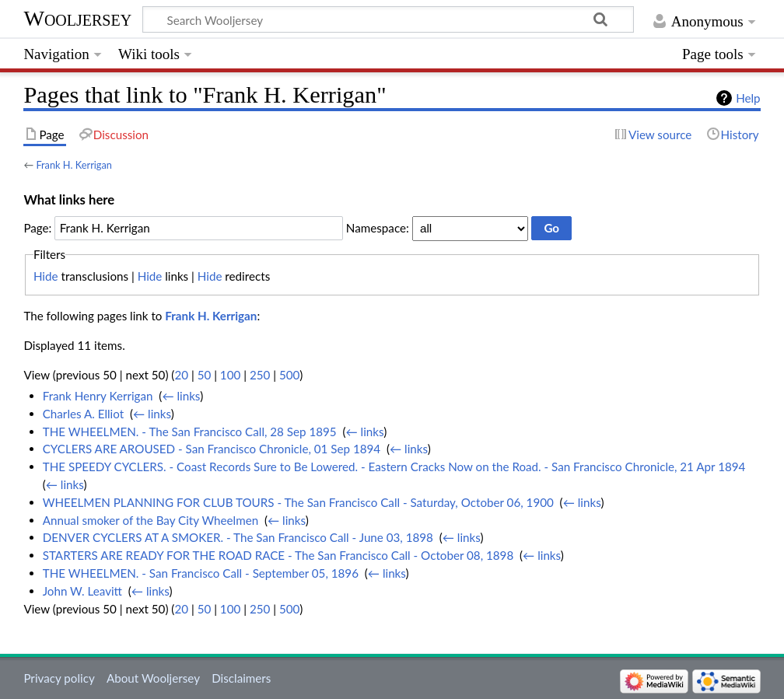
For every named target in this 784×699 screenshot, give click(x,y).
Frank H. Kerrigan (74, 165)
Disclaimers (241, 678)
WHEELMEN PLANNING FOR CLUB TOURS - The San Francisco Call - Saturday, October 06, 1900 (298, 502)
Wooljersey (77, 18)
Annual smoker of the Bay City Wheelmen (150, 520)
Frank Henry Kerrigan (98, 396)
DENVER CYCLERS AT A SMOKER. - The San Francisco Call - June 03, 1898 (238, 537)
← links (181, 396)
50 (205, 375)
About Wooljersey (153, 678)
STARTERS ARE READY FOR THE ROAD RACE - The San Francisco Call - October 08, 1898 (278, 555)
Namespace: (378, 228)
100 (230, 375)
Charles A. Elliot (83, 414)
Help (748, 98)
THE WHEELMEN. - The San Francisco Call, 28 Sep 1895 (190, 432)
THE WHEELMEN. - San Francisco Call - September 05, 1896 (201, 573)
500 (289, 375)
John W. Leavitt (82, 591)
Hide (46, 276)
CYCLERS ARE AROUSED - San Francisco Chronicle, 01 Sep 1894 (212, 449)
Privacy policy (59, 678)
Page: (37, 228)
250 (260, 375)
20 (181, 375)
